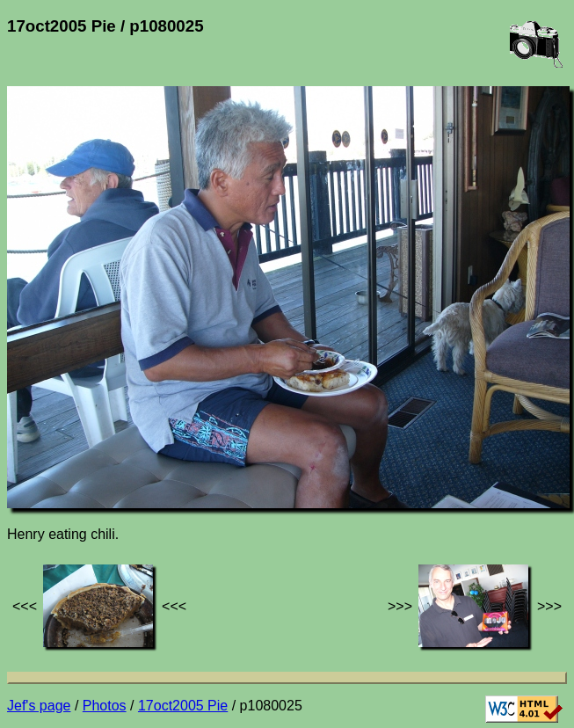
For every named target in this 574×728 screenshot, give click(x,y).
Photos (105, 706)
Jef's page (39, 706)
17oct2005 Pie (183, 706)
